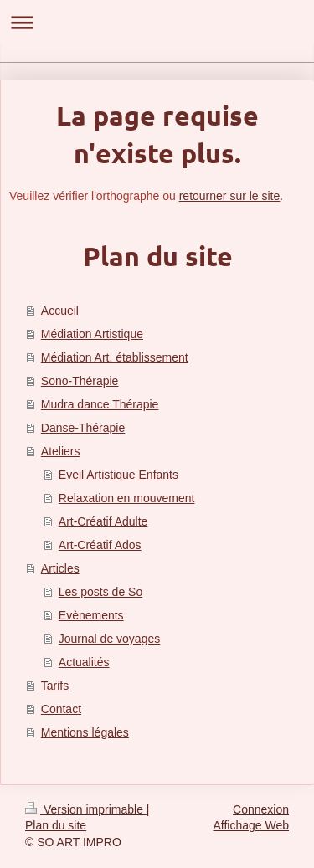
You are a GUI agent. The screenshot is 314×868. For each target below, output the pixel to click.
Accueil (60, 311)
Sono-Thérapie (80, 381)
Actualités (84, 662)
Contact (61, 709)
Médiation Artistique (92, 334)
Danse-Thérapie (83, 428)
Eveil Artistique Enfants (118, 475)
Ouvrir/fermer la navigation (157, 22)
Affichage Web (251, 825)
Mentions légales (85, 732)
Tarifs (55, 686)
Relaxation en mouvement (127, 498)
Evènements (91, 615)
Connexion (261, 809)
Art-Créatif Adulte (103, 521)
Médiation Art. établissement (115, 357)
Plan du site (56, 825)
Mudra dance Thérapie (100, 404)
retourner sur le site (230, 196)
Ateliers (61, 451)
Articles (60, 568)
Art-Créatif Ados (100, 545)
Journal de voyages (109, 639)
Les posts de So (100, 592)
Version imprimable (86, 809)
